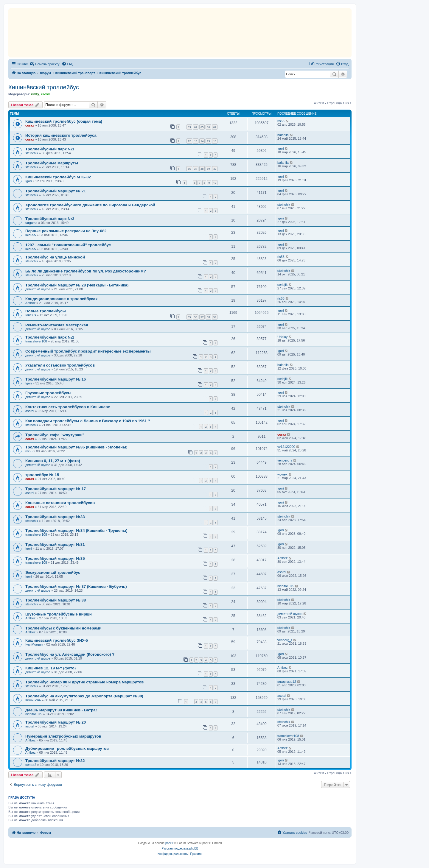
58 (208, 317)
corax (30, 125)
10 (215, 183)
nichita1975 (286, 586)
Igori (280, 149)
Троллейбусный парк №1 (50, 149)
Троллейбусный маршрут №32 (55, 761)
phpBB (170, 843)
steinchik (32, 153)
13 (196, 141)
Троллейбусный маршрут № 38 (56, 600)
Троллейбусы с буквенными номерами (63, 628)
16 (215, 141)
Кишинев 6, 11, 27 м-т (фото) (53, 461)
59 (215, 317)
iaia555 (31, 235)
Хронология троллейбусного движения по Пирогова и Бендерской (90, 205)
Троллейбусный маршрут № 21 (56, 191)
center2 (31, 765)
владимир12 (287, 682)
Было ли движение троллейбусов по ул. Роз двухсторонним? (86, 271)
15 (208, 141)
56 (196, 317)
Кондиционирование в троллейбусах (62, 299)
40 (215, 169)
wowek (282, 474)
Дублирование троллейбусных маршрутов (67, 748)
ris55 (281, 121)
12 (189, 141)
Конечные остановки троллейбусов (60, 503)
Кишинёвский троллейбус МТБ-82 (58, 177)
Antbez (30, 303)
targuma (31, 223)
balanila (283, 135)
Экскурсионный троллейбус (53, 572)
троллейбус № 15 (42, 475)
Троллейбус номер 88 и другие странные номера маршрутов (84, 682)
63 (189, 127)
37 (196, 169)
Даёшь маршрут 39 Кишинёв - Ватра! (61, 710)
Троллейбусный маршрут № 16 (56, 379)
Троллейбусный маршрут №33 (55, 517)
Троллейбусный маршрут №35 (55, 558)
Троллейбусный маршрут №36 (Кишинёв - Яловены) (76, 447)
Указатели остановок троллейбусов (60, 365)
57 (202, 317)
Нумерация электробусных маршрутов (63, 736)
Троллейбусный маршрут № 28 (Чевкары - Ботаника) (77, 285)
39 (208, 169)
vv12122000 (286, 447)
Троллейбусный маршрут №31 (55, 544)
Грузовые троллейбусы (48, 393)
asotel (30, 411)
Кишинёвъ (33, 700)
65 (202, 127)
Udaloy (282, 337)
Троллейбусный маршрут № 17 (56, 489)
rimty (35, 94)
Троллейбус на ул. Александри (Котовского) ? (70, 654)
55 (189, 317)
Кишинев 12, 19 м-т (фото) (50, 668)
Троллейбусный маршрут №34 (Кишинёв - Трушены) (76, 530)
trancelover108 (36, 341)
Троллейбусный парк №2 (50, 337)
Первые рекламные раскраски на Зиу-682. (66, 231)
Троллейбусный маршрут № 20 (56, 722)
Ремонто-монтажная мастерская (57, 325)
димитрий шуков (38, 289)
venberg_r (285, 460)
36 (189, 169)
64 (196, 127)
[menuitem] (45, 64)
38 (202, 169)
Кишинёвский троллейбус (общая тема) (64, 121)
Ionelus (31, 315)
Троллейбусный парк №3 (50, 219)
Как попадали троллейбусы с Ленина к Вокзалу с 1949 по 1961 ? (88, 421)
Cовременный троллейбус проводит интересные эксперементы (88, 351)
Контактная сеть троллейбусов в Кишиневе (68, 407)
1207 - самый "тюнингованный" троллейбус (68, 245)
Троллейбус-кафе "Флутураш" (55, 435)
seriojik (282, 285)
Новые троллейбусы (46, 311)
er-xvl (45, 94)
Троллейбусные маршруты (52, 163)
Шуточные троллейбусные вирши (59, 614)
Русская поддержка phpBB (180, 848)
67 (215, 127)
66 (208, 127)
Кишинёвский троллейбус (44, 87)
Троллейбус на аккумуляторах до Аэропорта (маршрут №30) (84, 696)
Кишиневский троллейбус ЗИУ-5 (57, 640)
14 (202, 141)
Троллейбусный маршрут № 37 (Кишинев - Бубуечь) (76, 586)
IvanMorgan (34, 644)
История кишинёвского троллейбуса (61, 135)
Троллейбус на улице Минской (55, 257)
